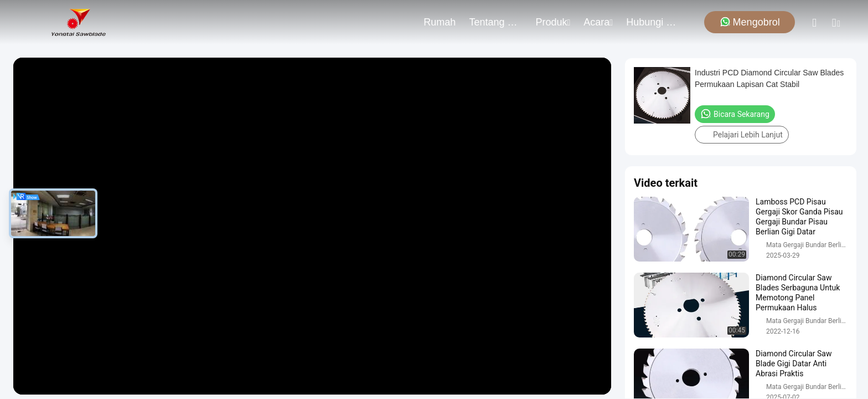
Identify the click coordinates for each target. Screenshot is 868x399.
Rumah (440, 22)
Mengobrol (750, 22)
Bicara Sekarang (735, 114)
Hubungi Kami (653, 22)
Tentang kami (495, 22)
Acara (598, 22)
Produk (553, 22)
